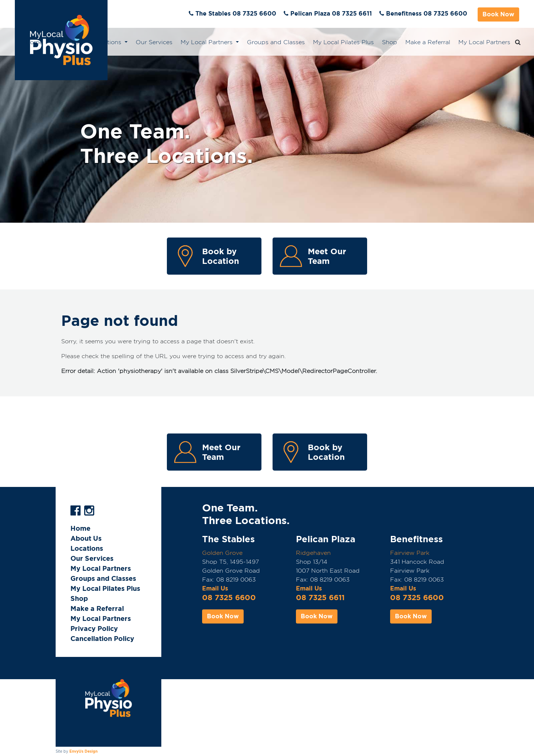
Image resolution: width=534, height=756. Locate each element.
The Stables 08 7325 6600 (236, 14)
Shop (390, 42)
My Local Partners (484, 42)
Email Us (215, 588)
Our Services (154, 42)
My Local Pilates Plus (343, 42)
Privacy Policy (94, 629)
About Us (86, 538)
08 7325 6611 (320, 598)
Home (34, 42)
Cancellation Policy (102, 639)
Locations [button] (108, 42)
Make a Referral (428, 42)
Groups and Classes (276, 42)
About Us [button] (66, 42)
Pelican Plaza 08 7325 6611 (331, 14)
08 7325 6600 (229, 598)
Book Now (498, 14)
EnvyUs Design (83, 751)
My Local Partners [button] (207, 42)
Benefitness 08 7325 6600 (427, 14)
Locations (87, 548)
